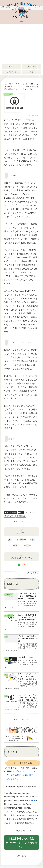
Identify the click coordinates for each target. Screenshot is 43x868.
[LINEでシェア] (16, 545)
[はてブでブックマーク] (33, 540)
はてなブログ (10, 516)
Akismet (32, 800)
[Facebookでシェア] (22, 540)
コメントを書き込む (23, 763)
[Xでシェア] (10, 540)
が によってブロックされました (21, 842)
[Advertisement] (21, 44)
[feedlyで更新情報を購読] (19, 565)
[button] (27, 545)
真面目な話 (21, 516)
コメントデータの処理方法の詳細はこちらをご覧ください (21, 775)
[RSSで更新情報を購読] (24, 565)
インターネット (11, 512)
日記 (21, 512)
